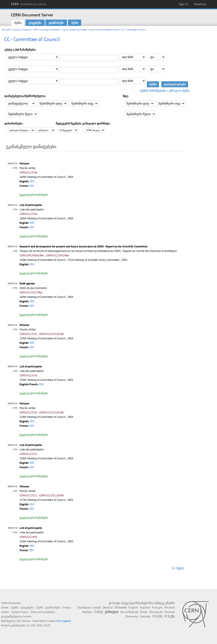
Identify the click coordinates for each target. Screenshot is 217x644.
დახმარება (56, 23)
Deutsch (108, 607)
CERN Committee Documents (46, 30)
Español (145, 607)
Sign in (183, 4)
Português (156, 612)
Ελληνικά (121, 607)
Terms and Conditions (43, 612)
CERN (28, 4)
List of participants (31, 205)
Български (84, 607)
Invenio (27, 616)
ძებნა (18, 23)
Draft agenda (27, 283)
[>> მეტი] (178, 568)
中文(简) (157, 616)
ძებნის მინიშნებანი (153, 91)
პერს (75, 23)
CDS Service (24, 621)
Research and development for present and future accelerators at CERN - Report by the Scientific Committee (84, 246)
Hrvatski (170, 607)
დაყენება (35, 23)
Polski (144, 612)
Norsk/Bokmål (129, 612)
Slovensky (132, 616)
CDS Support (63, 621)
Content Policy (20, 612)
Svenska (145, 616)
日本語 (99, 612)
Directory (200, 4)
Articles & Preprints (22, 30)
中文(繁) (170, 616)
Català (97, 607)
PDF (32, 181)
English (133, 607)
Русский (170, 612)
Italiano (87, 612)
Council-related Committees (74, 30)
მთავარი (6, 30)
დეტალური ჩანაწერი (34, 195)
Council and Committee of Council (104, 30)
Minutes (24, 163)
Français (157, 607)
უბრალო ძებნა (179, 91)
